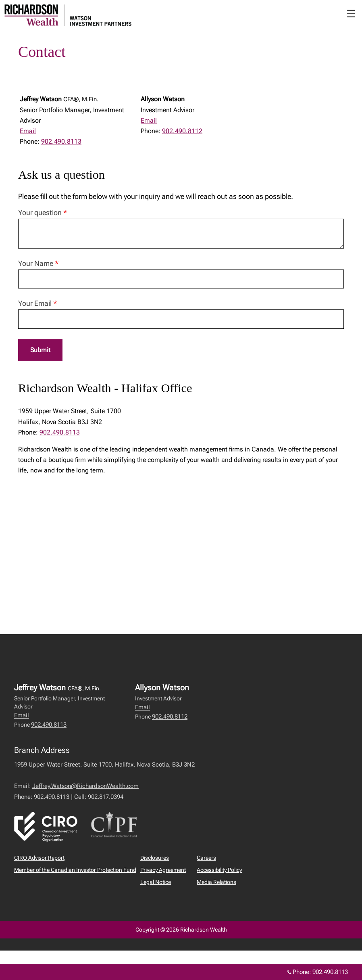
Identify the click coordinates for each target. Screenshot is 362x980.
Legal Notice (156, 882)
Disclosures (155, 858)
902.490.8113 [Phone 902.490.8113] (330, 972)
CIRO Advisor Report (39, 858)
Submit (40, 350)
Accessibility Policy (219, 870)
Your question (43, 212)
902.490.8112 (182, 131)
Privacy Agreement (163, 870)
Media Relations (216, 882)
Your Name (38, 263)
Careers (206, 858)
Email (28, 131)
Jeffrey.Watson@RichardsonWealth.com (85, 786)
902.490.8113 (61, 141)
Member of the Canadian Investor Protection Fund (75, 870)
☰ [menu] (351, 14)
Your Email (37, 303)
